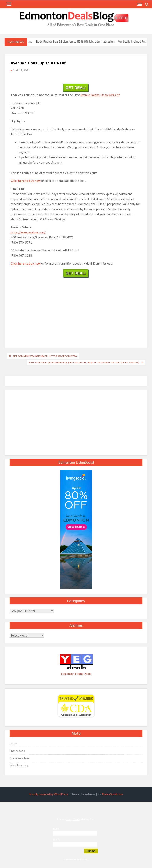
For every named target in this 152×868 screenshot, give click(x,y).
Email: (57, 840)
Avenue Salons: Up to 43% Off (100, 95)
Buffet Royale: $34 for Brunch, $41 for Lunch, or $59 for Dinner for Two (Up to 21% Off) (84, 362)
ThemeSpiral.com (112, 794)
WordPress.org (19, 765)
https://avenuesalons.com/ (28, 232)
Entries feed (17, 751)
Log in (13, 743)
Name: (57, 829)
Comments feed (20, 758)
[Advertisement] (76, 309)
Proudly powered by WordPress (48, 794)
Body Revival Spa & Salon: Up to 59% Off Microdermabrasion (78, 42)
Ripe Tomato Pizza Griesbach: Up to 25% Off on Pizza (45, 356)
